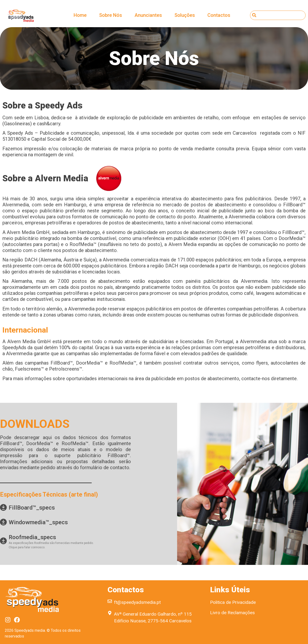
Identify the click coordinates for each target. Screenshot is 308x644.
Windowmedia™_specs (38, 522)
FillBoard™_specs (32, 508)
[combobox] (278, 15)
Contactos (219, 15)
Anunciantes (148, 15)
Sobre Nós (111, 15)
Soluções (185, 15)
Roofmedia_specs (32, 537)
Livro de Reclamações (232, 613)
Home (80, 15)
